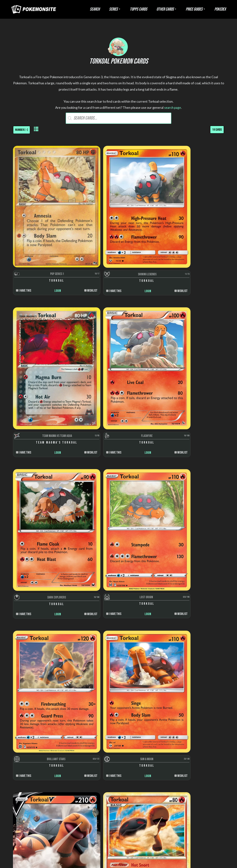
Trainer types (147, 786)
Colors (147, 764)
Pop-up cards (205, 786)
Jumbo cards (205, 816)
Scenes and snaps (205, 793)
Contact (145, 833)
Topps (90, 771)
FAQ (99, 833)
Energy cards (205, 771)
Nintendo (90, 764)
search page (173, 107)
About (91, 833)
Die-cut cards (205, 801)
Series (130, 9)
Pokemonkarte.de (201, 859)
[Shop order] (22, 130)
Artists (147, 756)
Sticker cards (205, 779)
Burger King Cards (90, 786)
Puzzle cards (205, 808)
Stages (147, 779)
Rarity (147, 771)
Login (39, 239)
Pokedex (222, 9)
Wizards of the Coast (90, 756)
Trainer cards (205, 764)
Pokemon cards (205, 756)
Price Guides (200, 9)
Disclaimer (110, 833)
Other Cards (174, 9)
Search (115, 9)
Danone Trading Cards (90, 779)
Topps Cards (151, 9)
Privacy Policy (128, 833)
